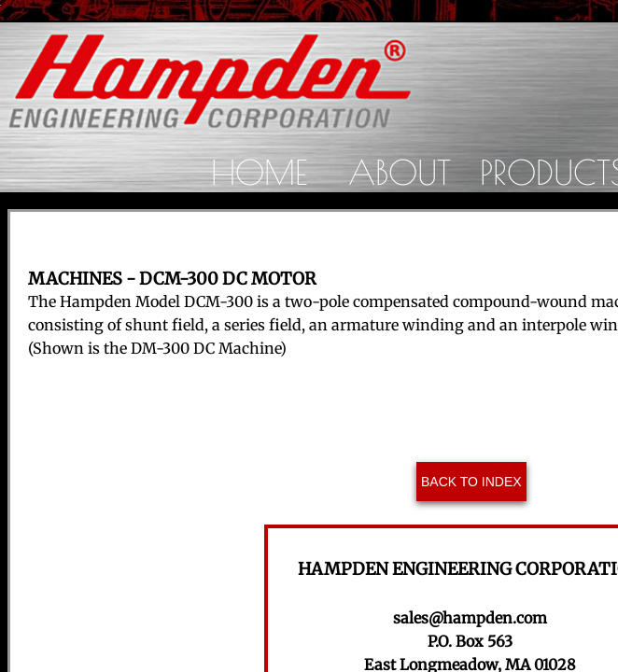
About (400, 172)
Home (259, 172)
